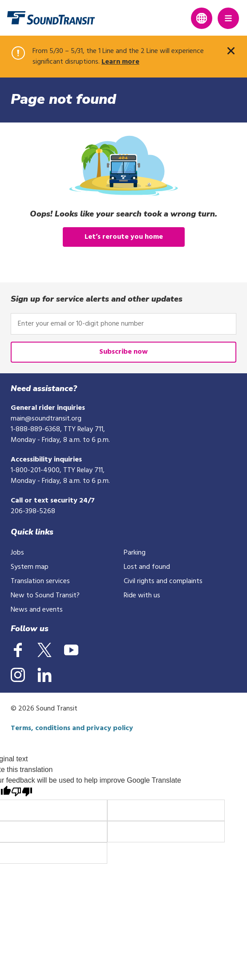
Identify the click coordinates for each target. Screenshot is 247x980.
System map (30, 567)
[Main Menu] (228, 18)
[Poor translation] (22, 793)
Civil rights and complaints (163, 581)
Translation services (40, 581)
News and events (37, 610)
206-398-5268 (33, 511)
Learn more (120, 62)
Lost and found (147, 567)
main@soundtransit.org (46, 419)
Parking (135, 553)
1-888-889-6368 (35, 429)
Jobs (17, 553)
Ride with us (142, 596)
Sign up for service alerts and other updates (97, 299)
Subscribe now (123, 352)
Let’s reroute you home (124, 237)
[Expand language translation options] (202, 18)
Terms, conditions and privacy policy (72, 728)
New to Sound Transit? (45, 596)
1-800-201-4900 (35, 470)
